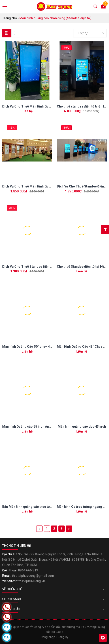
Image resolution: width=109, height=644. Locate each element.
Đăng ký (63, 637)
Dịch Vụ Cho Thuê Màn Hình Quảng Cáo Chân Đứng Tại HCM (47, 186)
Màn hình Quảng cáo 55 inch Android (30, 426)
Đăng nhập (48, 637)
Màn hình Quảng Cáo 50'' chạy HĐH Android (35, 347)
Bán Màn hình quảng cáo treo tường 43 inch (35, 507)
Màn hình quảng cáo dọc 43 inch (82, 426)
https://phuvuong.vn (30, 581)
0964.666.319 (28, 570)
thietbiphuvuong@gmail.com (33, 576)
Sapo (60, 632)
